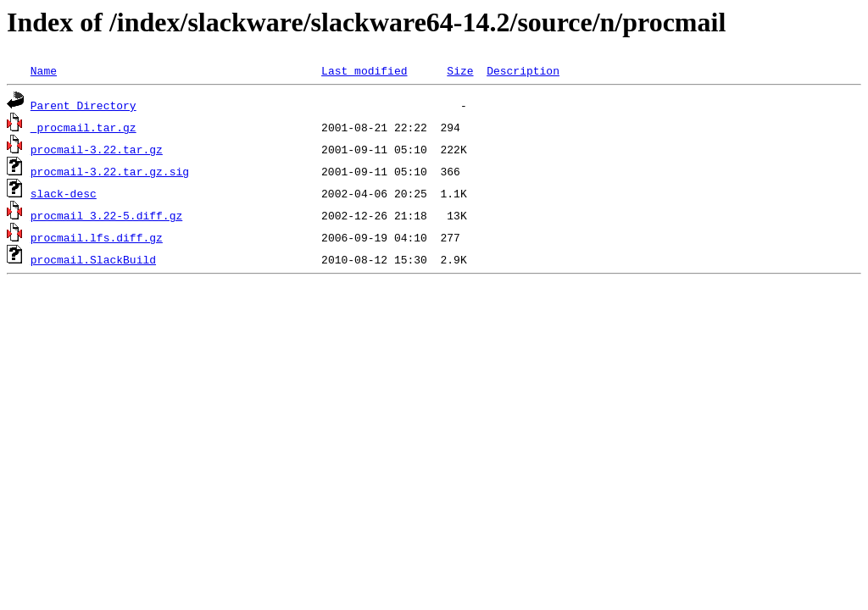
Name (44, 70)
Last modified (364, 70)
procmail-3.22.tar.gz (97, 149)
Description (523, 70)
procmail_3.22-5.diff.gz (106, 215)
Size (460, 70)
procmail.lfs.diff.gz (97, 237)
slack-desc (64, 193)
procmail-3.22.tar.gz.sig (110, 171)
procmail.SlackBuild (93, 259)
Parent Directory (83, 105)
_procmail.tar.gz (83, 127)
